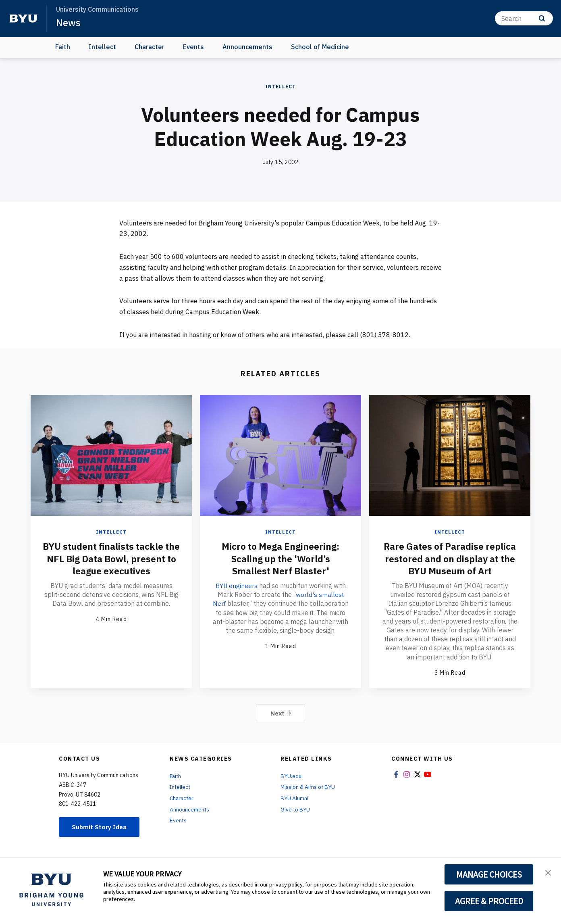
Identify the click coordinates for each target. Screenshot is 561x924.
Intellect (102, 47)
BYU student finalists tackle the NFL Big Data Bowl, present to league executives (111, 558)
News (68, 23)
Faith (63, 47)
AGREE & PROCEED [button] (489, 901)
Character (150, 47)
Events (193, 47)
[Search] (524, 18)
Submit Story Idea (101, 838)
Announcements (247, 47)
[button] (548, 872)
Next (281, 724)
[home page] (23, 19)
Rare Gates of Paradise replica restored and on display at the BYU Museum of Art (450, 564)
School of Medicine (320, 47)
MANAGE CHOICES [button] (489, 874)
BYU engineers (237, 585)
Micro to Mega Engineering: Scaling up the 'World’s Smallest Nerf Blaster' (281, 558)
